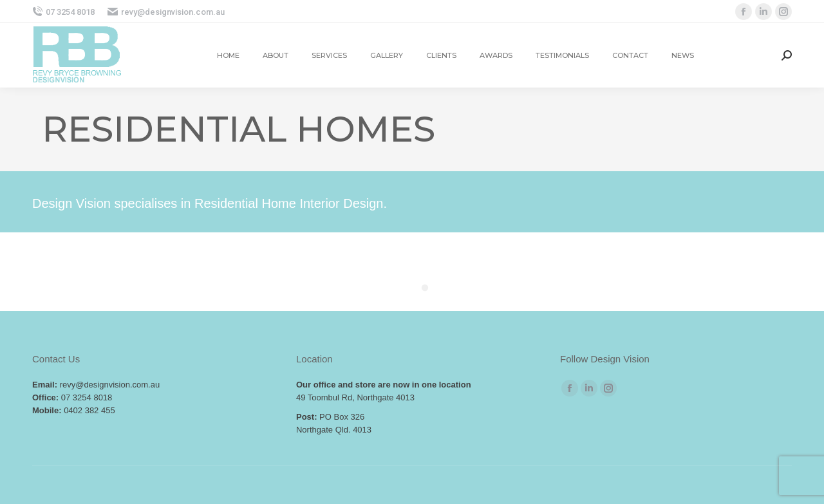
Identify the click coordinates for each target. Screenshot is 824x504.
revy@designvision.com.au (166, 12)
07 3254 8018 (63, 12)
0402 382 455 (89, 410)
